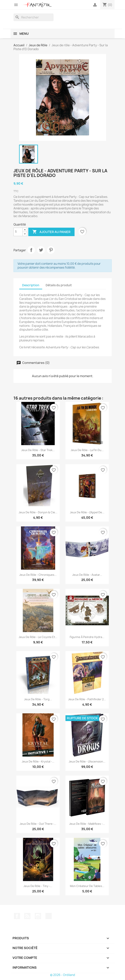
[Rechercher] (34, 17)
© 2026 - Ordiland (63, 975)
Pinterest (51, 250)
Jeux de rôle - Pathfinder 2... (87, 699)
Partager (31, 250)
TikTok (49, 916)
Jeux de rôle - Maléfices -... (87, 824)
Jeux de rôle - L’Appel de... (87, 512)
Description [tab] (31, 285)
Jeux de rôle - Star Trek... (38, 450)
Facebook (17, 916)
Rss (27, 916)
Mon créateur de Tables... (87, 886)
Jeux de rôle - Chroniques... (38, 575)
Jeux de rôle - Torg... (38, 699)
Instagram (38, 916)
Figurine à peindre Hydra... (87, 637)
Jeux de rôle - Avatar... (87, 575)
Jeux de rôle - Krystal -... (38, 761)
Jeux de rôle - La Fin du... (87, 450)
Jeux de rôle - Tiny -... (38, 886)
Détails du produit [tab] (59, 285)
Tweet (41, 250)
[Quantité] (18, 232)
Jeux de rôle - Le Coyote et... (38, 637)
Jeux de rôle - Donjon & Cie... (38, 512)
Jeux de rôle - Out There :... (38, 824)
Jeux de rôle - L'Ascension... (87, 761)
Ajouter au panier (51, 232)
